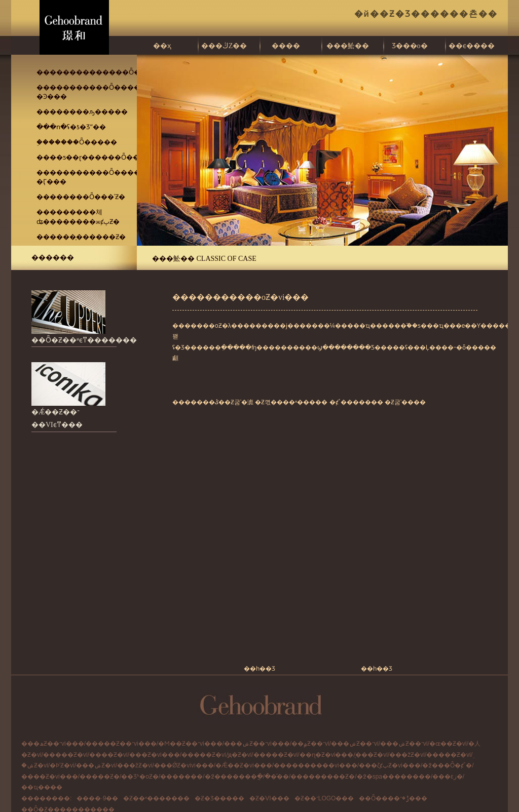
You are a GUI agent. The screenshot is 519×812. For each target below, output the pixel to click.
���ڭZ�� (224, 46)
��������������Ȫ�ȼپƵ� (98, 72)
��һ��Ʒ (259, 669)
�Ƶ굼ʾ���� (405, 402)
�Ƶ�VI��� (269, 798)
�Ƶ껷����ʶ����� (291, 402)
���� (286, 46)
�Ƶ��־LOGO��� (324, 798)
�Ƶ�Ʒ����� (219, 798)
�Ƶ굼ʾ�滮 (239, 402)
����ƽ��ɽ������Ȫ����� (98, 157)
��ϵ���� (472, 46)
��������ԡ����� (82, 112)
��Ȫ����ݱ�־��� (393, 798)
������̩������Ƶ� (81, 237)
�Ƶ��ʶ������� (156, 798)
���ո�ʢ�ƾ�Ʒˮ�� (71, 127)
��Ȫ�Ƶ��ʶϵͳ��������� (91, 340)
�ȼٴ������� (356, 402)
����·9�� (97, 798)
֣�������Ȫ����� (77, 142)
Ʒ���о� (410, 46)
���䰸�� (348, 46)
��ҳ (162, 46)
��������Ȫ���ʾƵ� (81, 197)
